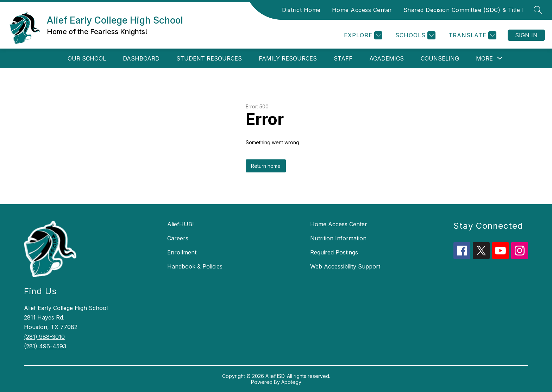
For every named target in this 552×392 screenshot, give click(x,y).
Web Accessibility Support (345, 266)
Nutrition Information (338, 238)
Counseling (440, 58)
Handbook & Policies (195, 266)
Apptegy (291, 382)
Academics (387, 58)
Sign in (526, 35)
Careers (178, 238)
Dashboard (141, 58)
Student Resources (209, 58)
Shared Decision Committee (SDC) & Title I (464, 10)
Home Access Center (362, 10)
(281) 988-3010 (44, 337)
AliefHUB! (180, 224)
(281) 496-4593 (45, 346)
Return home (266, 166)
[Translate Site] (472, 35)
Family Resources (288, 58)
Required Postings (334, 252)
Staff (343, 58)
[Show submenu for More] (484, 58)
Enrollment (182, 252)
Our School (87, 58)
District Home (301, 10)
